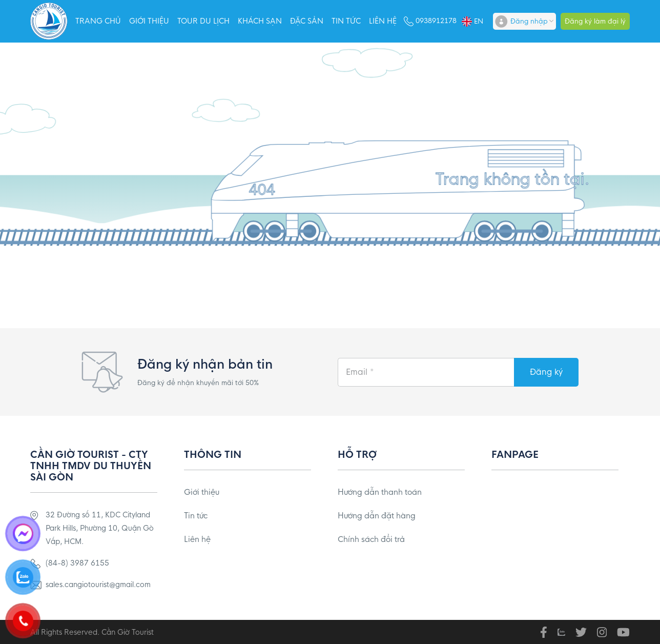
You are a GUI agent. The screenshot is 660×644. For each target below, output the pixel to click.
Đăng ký (546, 372)
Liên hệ (383, 21)
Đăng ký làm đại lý (595, 21)
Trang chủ (98, 21)
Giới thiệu (149, 21)
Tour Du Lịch (203, 21)
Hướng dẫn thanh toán (380, 492)
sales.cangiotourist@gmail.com (98, 585)
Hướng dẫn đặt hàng (377, 516)
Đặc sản (307, 21)
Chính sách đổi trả (371, 539)
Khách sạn (260, 21)
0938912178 (436, 21)
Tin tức (346, 21)
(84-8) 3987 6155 (77, 563)
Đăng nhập (529, 21)
